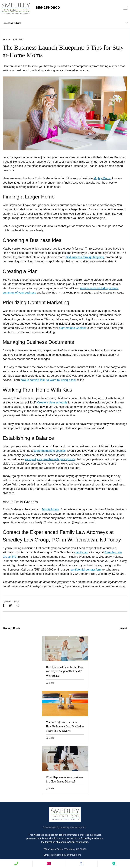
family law (82, 552)
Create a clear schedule (52, 403)
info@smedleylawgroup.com (66, 855)
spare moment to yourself (50, 451)
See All (123, 628)
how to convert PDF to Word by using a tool (48, 380)
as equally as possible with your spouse (50, 459)
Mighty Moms (102, 178)
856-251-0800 (48, 8)
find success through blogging (85, 257)
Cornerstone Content (73, 328)
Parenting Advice (11, 602)
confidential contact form (86, 570)
